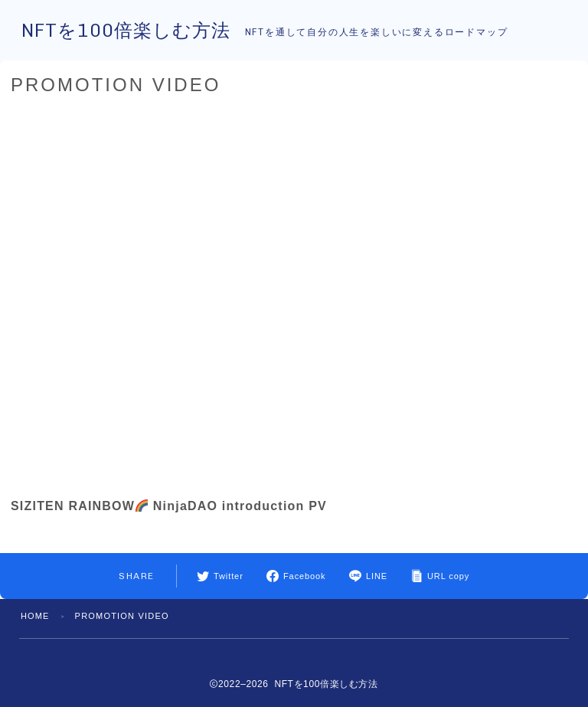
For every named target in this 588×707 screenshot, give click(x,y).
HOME (35, 616)
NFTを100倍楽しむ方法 (129, 31)
